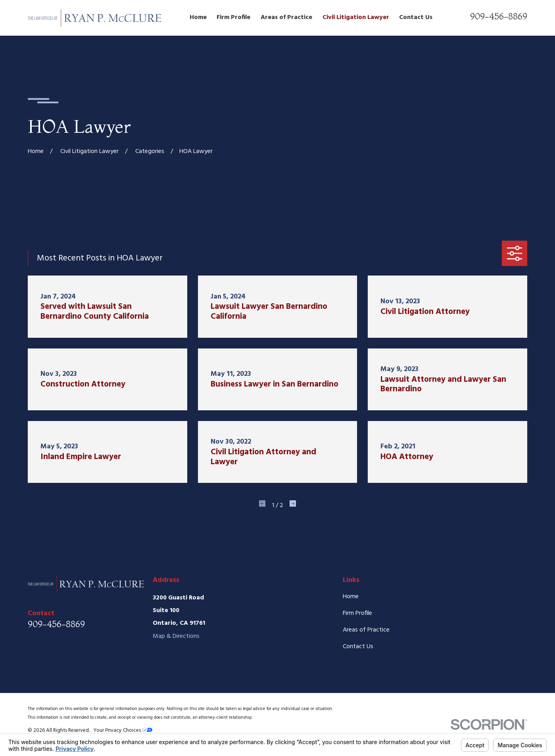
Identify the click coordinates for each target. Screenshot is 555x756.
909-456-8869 (499, 16)
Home (351, 597)
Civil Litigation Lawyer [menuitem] (356, 17)
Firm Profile (357, 613)
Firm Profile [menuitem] (233, 17)
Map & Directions (176, 636)
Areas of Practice (366, 630)
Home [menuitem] (198, 17)
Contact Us (358, 647)
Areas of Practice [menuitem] (286, 17)
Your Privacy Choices (123, 730)
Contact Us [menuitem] (416, 17)
